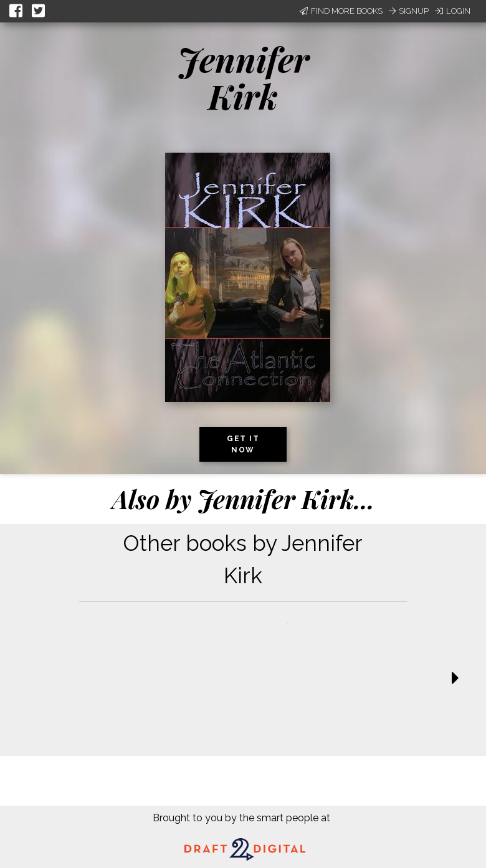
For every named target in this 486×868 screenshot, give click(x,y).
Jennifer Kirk (243, 78)
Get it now (243, 444)
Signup (409, 11)
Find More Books (341, 11)
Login (453, 11)
